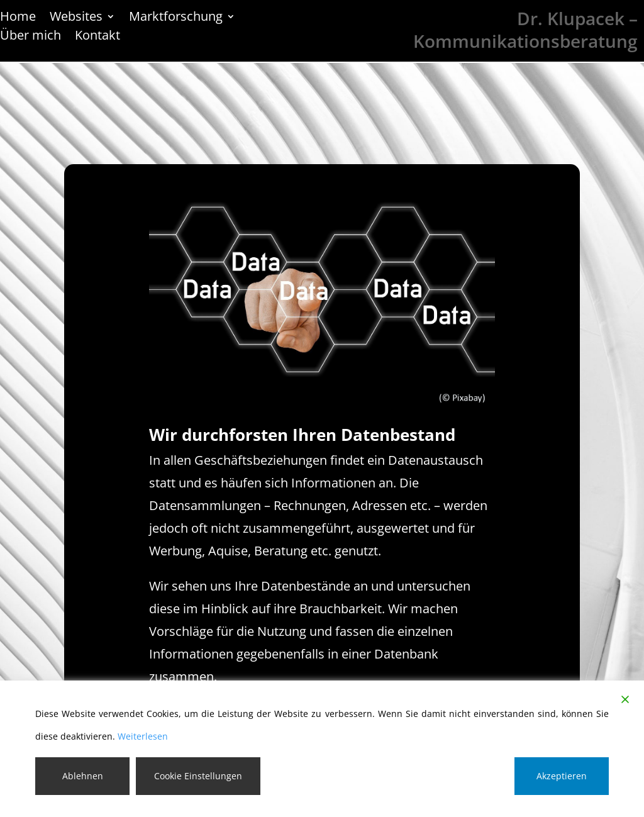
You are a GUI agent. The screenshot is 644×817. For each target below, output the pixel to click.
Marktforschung (176, 18)
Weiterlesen (143, 736)
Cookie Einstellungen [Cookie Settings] (198, 776)
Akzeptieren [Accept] (562, 776)
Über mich (31, 37)
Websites (76, 18)
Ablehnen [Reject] (83, 776)
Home (18, 18)
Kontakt (97, 37)
